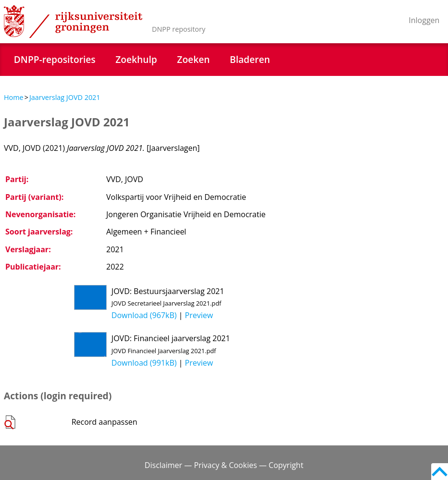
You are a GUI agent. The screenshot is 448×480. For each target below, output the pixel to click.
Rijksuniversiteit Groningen (73, 22)
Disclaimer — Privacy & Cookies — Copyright (224, 465)
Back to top (440, 472)
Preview (199, 315)
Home (14, 97)
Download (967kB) (144, 315)
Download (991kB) (144, 363)
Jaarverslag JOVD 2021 (65, 97)
